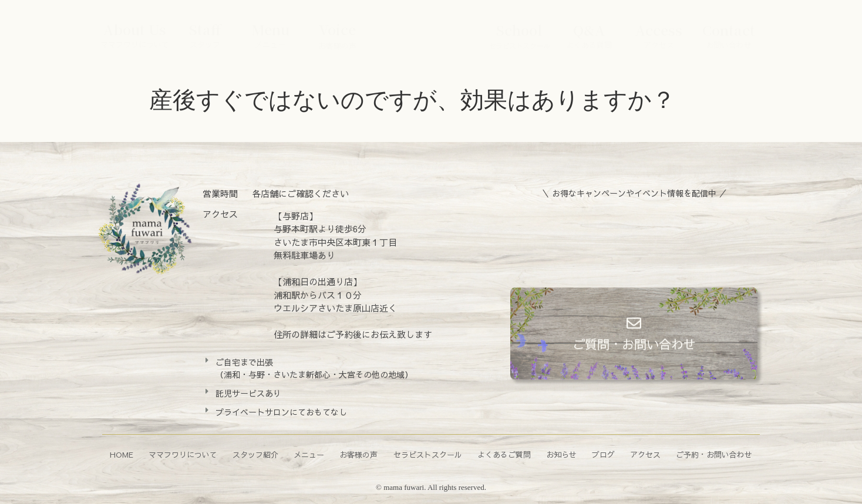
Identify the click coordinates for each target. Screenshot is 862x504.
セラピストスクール (428, 455)
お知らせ (561, 455)
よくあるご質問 (504, 455)
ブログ (603, 455)
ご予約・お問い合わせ (714, 455)
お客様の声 (358, 455)
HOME (122, 455)
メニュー (309, 455)
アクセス (645, 455)
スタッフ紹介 (255, 455)
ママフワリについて (183, 455)
